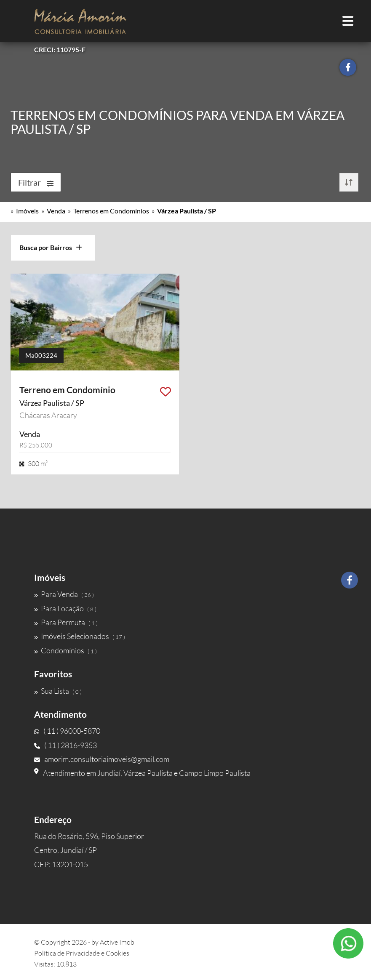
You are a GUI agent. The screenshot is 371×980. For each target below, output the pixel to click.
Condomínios (65, 650)
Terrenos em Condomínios (111, 211)
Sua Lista (58, 691)
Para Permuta (66, 622)
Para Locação (65, 608)
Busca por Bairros (51, 247)
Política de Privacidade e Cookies (82, 953)
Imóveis (27, 211)
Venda (56, 211)
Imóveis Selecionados (80, 636)
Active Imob (117, 942)
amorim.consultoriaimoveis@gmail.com (102, 759)
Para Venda (64, 594)
